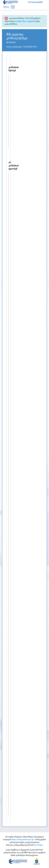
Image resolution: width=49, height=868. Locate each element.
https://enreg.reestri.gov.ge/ (23, 839)
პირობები (38, 845)
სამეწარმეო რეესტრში (26, 21)
